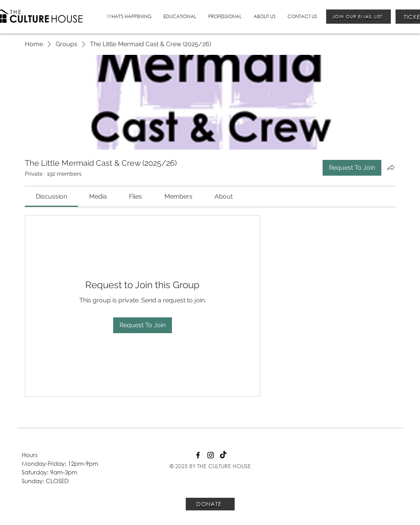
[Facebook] (198, 455)
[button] (129, 17)
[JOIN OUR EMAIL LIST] (358, 17)
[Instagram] (211, 455)
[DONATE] (210, 504)
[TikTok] (223, 455)
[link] (51, 196)
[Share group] (391, 167)
